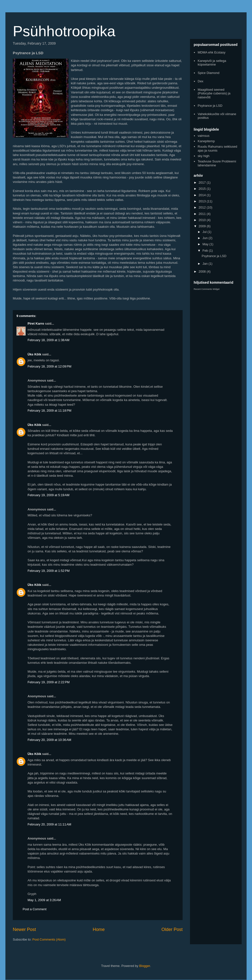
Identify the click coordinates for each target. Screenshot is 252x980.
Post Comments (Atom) (49, 939)
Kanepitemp (206, 141)
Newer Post (24, 929)
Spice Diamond (208, 73)
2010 (203, 220)
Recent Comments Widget (207, 289)
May (206, 244)
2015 (203, 189)
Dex (200, 81)
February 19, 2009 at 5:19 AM (48, 495)
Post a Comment (35, 909)
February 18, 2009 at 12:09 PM (49, 366)
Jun (206, 238)
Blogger (145, 966)
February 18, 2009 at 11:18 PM (49, 411)
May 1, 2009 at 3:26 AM (44, 900)
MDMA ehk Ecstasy (212, 52)
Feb (206, 251)
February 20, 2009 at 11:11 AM (49, 824)
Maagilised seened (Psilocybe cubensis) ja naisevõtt (214, 93)
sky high (204, 156)
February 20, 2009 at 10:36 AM (49, 740)
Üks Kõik (34, 354)
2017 (203, 183)
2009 (203, 226)
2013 (203, 201)
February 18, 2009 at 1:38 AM (48, 340)
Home (99, 929)
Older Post (172, 929)
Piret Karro (36, 324)
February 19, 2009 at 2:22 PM (49, 682)
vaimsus (204, 136)
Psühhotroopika (64, 31)
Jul (205, 232)
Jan (206, 264)
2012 (203, 207)
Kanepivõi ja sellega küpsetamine (212, 63)
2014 (203, 195)
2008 (203, 271)
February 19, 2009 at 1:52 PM (49, 571)
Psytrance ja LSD (210, 106)
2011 (203, 214)
